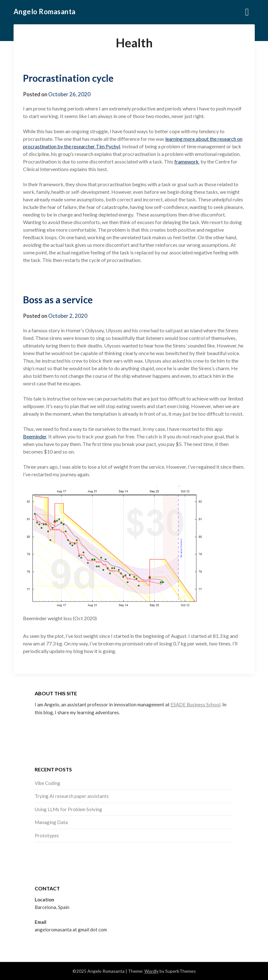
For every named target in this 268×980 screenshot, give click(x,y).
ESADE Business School (195, 704)
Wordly (151, 971)
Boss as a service (58, 300)
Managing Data (51, 822)
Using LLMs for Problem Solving (68, 809)
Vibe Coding (47, 783)
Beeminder (35, 436)
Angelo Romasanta (45, 12)
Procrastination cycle (68, 78)
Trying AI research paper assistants (72, 796)
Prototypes (47, 835)
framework (187, 161)
